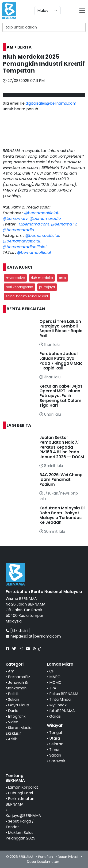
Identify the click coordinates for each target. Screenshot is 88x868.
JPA (53, 688)
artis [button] (62, 278)
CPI (52, 671)
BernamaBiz (19, 677)
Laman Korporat (23, 787)
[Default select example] (47, 11)
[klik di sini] (20, 631)
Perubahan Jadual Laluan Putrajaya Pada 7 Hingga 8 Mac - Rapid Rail (61, 361)
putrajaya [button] (47, 287)
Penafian (46, 857)
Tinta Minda (60, 699)
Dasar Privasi (68, 857)
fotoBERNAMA (62, 711)
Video (13, 722)
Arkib (13, 739)
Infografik (17, 716)
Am (11, 671)
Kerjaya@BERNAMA (23, 816)
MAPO (55, 677)
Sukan (13, 699)
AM (10, 47)
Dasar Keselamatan (43, 862)
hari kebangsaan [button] (19, 287)
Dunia (13, 711)
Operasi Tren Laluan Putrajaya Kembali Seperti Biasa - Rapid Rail (61, 329)
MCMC (55, 682)
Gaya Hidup (19, 705)
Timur (55, 750)
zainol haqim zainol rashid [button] (27, 296)
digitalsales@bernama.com (51, 103)
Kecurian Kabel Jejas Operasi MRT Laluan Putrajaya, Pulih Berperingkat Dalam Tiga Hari (61, 396)
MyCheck (58, 705)
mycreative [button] (15, 278)
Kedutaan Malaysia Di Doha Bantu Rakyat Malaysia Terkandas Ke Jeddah (62, 515)
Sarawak (57, 761)
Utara (55, 738)
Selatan (56, 744)
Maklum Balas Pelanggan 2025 (20, 835)
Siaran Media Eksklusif (19, 731)
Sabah (55, 755)
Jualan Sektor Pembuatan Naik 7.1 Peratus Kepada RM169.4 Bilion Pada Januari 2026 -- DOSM (62, 447)
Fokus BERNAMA (64, 694)
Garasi (55, 716)
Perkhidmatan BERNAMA (20, 801)
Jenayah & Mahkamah (17, 685)
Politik (13, 694)
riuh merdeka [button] (42, 278)
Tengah (56, 733)
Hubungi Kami (20, 793)
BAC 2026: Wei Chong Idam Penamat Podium (61, 480)
